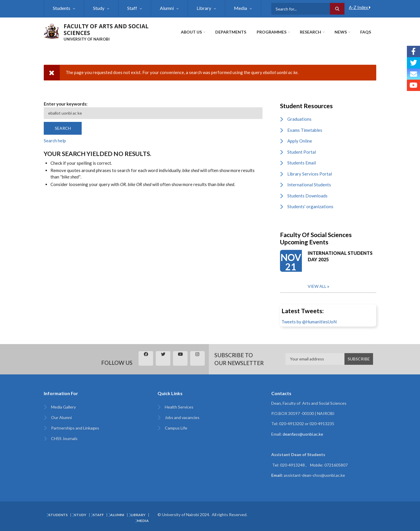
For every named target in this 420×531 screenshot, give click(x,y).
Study (99, 8)
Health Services (179, 407)
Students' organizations (310, 206)
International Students (309, 185)
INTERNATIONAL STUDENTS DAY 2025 (340, 256)
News (341, 32)
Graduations (299, 119)
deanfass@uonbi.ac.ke (303, 434)
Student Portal (302, 152)
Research (310, 32)
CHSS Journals (64, 438)
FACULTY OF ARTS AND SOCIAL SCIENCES (106, 30)
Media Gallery (63, 407)
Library (204, 8)
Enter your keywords (65, 104)
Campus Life (176, 428)
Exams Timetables (305, 130)
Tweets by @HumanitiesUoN (309, 322)
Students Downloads (307, 196)
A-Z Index (360, 7)
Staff (132, 8)
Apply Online (300, 141)
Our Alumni (61, 417)
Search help (55, 141)
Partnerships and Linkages (75, 428)
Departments (231, 32)
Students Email (302, 163)
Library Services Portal (310, 174)
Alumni (167, 8)
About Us (191, 32)
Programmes (272, 32)
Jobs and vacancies (182, 417)
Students (62, 8)
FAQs (366, 32)
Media (240, 8)
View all (317, 286)
